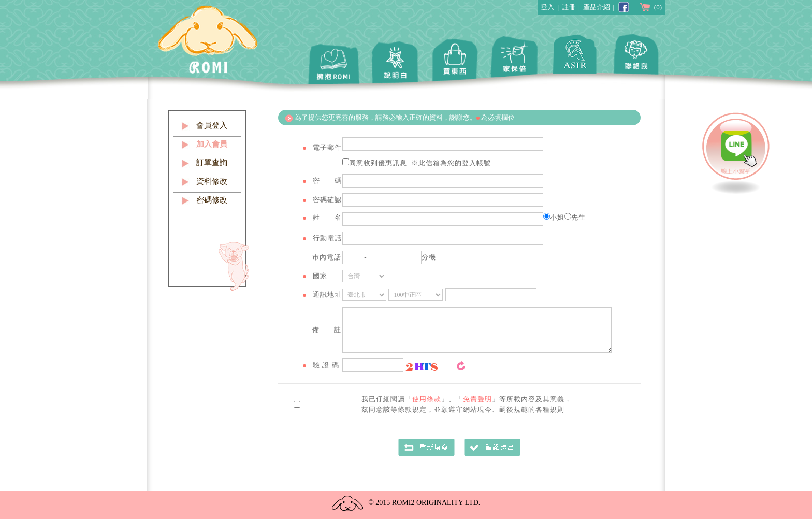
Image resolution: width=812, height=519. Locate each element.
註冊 (569, 7)
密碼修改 (212, 200)
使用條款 (427, 399)
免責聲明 (477, 399)
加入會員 (212, 144)
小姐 (554, 217)
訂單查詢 (212, 163)
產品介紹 (597, 7)
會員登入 (212, 125)
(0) (650, 7)
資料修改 (212, 181)
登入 (547, 7)
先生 (575, 217)
